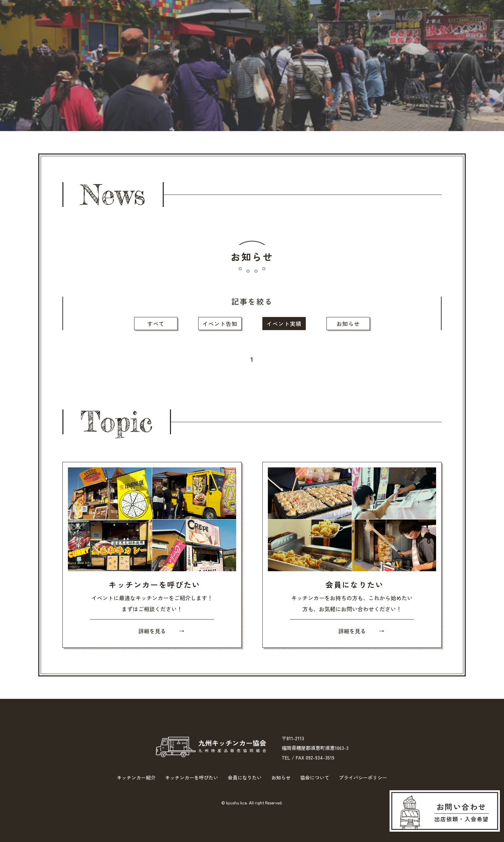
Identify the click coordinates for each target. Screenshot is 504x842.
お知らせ (318, 26)
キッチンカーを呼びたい (185, 26)
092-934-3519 (320, 757)
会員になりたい (262, 26)
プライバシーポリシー (363, 777)
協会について (371, 26)
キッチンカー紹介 (104, 26)
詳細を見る (152, 631)
